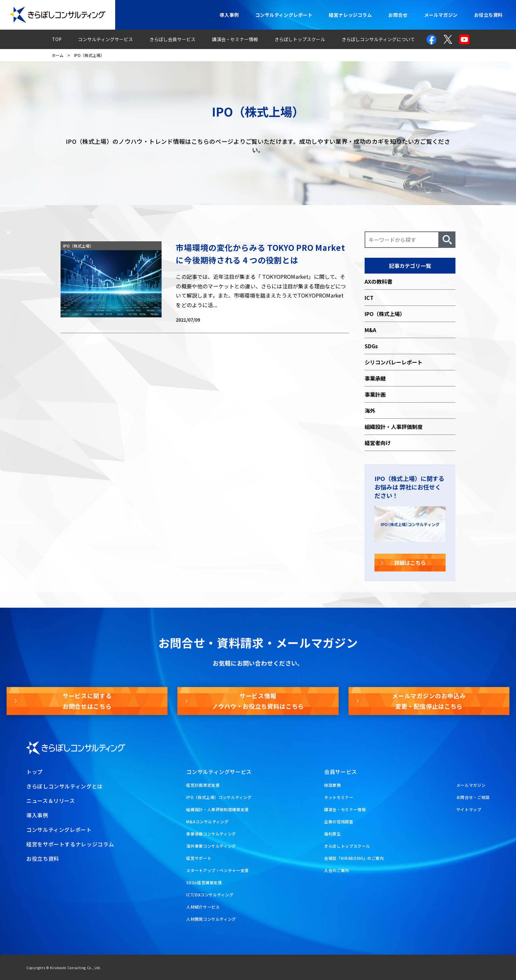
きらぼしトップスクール (300, 39)
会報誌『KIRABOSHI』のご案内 (354, 858)
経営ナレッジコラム (350, 15)
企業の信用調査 (339, 821)
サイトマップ (469, 809)
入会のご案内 (337, 870)
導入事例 (229, 15)
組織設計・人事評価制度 (394, 427)
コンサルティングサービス (105, 39)
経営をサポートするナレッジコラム (70, 844)
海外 (370, 411)
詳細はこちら (410, 563)
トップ (35, 772)
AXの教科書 (378, 281)
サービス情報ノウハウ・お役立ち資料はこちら (258, 701)
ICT (369, 298)
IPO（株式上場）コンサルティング (219, 797)
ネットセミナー (339, 797)
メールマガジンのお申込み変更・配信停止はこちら (429, 701)
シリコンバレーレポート (394, 362)
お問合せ (398, 15)
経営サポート (199, 858)
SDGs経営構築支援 (204, 882)
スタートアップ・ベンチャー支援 (218, 870)
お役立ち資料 (489, 15)
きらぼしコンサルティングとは (64, 786)
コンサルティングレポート (284, 15)
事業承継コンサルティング (211, 834)
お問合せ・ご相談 (473, 797)
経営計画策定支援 (203, 785)
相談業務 (333, 785)
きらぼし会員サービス (172, 39)
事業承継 (375, 378)
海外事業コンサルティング (211, 846)
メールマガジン (441, 15)
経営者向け (378, 443)
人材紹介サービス (203, 907)
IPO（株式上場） (385, 314)
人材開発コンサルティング (211, 919)
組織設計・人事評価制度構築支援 (218, 809)
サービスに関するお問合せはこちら (87, 701)
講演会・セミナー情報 (235, 39)
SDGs (371, 346)
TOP (57, 39)
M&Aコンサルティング (207, 821)
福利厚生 (333, 834)
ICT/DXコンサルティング (210, 895)
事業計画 (375, 394)
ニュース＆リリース (51, 801)
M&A (370, 330)
